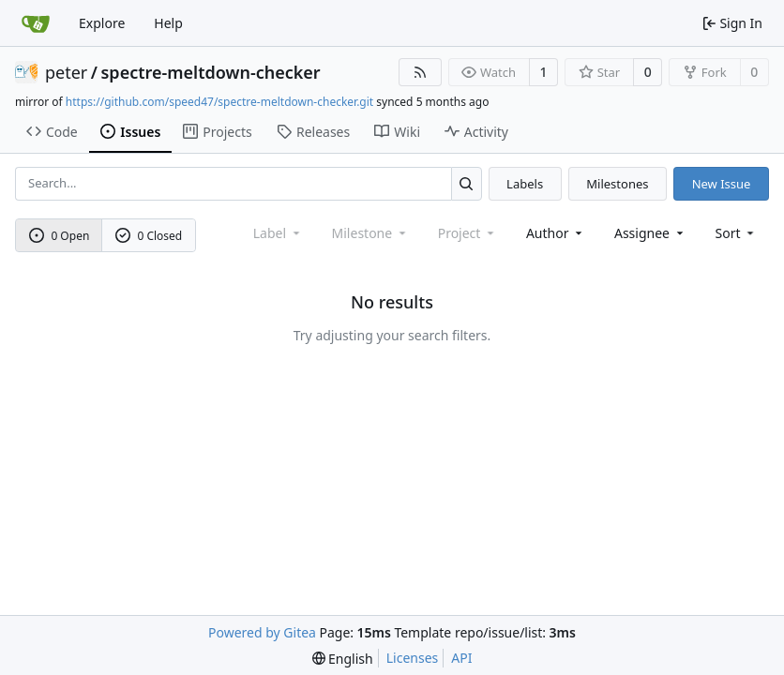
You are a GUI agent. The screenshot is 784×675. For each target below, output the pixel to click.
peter (66, 72)
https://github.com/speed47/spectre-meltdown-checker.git (219, 102)
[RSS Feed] (420, 72)
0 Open (60, 236)
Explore (102, 23)
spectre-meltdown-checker (211, 72)
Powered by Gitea (262, 632)
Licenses (413, 658)
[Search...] (467, 183)
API (461, 658)
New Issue (722, 184)
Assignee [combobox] (650, 233)
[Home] (36, 23)
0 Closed (149, 236)
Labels (525, 184)
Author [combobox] (556, 233)
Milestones (617, 184)
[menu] (737, 233)
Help (168, 23)
